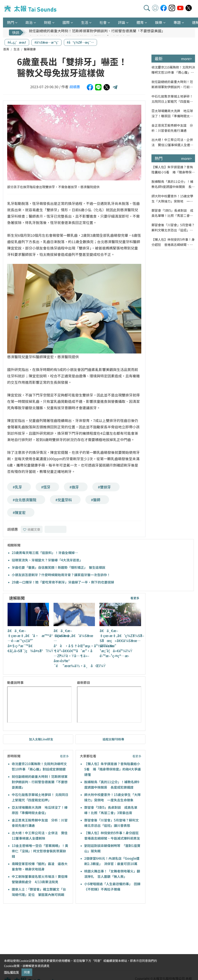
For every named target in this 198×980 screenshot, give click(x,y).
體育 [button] (140, 22)
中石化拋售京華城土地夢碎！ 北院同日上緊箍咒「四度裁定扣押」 (172, 99)
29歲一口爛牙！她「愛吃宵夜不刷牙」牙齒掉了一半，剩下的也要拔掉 (63, 582)
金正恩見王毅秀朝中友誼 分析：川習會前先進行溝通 (172, 128)
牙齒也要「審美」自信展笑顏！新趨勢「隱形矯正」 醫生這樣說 (59, 567)
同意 (27, 972)
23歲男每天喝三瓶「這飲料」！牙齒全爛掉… (45, 553)
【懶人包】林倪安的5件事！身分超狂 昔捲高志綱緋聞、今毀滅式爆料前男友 (173, 242)
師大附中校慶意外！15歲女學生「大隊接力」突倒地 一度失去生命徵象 (172, 199)
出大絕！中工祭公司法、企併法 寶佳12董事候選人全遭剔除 (172, 142)
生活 (17, 49)
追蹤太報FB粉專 (113, 739)
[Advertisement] (39, 937)
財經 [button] (48, 22)
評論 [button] (122, 22)
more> (186, 59)
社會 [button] (103, 22)
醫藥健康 (30, 49)
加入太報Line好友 (41, 739)
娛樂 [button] (159, 22)
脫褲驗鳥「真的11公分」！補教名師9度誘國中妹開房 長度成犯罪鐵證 (173, 184)
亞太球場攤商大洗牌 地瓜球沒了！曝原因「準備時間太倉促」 (172, 113)
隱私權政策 (11, 972)
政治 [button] (29, 22)
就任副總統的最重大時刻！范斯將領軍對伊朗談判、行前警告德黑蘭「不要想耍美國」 (97, 32)
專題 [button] (177, 22)
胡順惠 (75, 87)
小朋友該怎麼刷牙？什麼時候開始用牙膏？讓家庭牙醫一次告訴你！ (61, 575)
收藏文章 (32, 529)
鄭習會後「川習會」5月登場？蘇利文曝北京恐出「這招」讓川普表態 (173, 228)
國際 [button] (66, 22)
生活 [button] (85, 22)
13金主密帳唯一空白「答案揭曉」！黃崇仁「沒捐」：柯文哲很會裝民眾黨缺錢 (40, 851)
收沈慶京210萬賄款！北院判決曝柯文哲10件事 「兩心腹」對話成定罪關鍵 (173, 70)
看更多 (135, 598)
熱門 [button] (11, 22)
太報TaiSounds (31, 9)
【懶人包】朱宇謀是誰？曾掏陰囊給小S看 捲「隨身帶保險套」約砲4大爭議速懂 (112, 769)
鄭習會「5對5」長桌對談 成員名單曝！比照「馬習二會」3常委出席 (173, 213)
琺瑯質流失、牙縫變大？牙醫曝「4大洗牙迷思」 (47, 560)
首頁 (6, 49)
